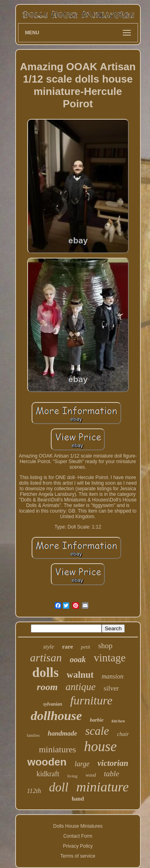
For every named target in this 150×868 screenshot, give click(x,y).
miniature (103, 787)
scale (97, 731)
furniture (91, 700)
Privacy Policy (78, 846)
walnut (80, 675)
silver (111, 688)
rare (67, 647)
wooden (47, 762)
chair (123, 734)
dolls (45, 673)
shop (105, 646)
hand (78, 799)
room (47, 687)
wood (91, 775)
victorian (113, 763)
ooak (78, 659)
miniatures (57, 749)
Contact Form (78, 836)
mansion (112, 676)
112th (34, 791)
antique (81, 687)
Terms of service (78, 856)
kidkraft (48, 774)
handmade (62, 733)
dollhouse (56, 716)
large (82, 764)
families (33, 735)
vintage (109, 658)
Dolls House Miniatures (78, 826)
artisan (46, 658)
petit (85, 647)
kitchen (118, 721)
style (49, 647)
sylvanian (53, 704)
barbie (97, 720)
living (72, 776)
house (100, 747)
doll (59, 787)
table (112, 774)
